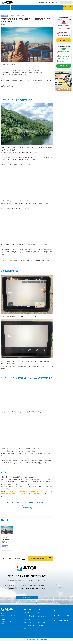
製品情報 (40, 629)
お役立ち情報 (4, 16)
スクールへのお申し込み (63, 618)
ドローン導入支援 (28, 619)
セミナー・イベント (57, 7)
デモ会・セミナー (42, 619)
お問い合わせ (63, 614)
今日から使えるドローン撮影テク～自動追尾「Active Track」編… (6, 541)
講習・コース (5, 7)
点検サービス (27, 622)
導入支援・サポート (16, 7)
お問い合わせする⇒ (68, 7)
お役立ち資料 (47, 7)
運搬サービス (27, 626)
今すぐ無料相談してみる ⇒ (64, 40)
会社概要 (41, 3)
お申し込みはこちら (27, 506)
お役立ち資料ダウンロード (12, 561)
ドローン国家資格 (28, 629)
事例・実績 (37, 7)
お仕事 (40, 616)
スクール (40, 622)
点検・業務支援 (26, 7)
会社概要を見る (27, 601)
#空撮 (2, 24)
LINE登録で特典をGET (38, 561)
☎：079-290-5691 (52, 3)
